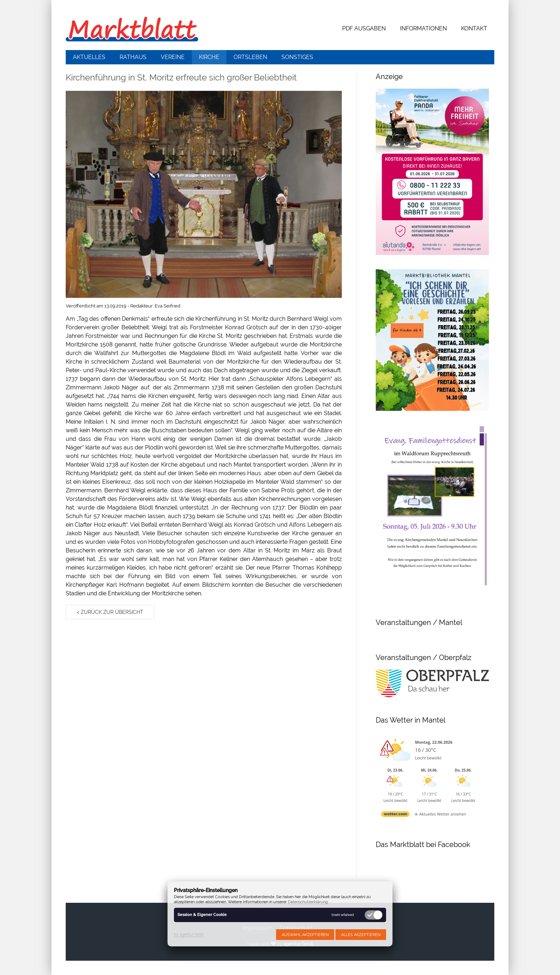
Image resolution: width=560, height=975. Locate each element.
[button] (204, 194)
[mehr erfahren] (343, 915)
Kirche (209, 57)
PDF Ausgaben (364, 28)
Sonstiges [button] (297, 57)
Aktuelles (89, 57)
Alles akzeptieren (361, 935)
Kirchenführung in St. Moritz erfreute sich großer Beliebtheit (181, 77)
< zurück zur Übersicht (110, 612)
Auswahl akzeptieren (305, 935)
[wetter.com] (395, 815)
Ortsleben (250, 57)
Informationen (423, 28)
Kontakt (474, 28)
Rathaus (133, 57)
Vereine (173, 57)
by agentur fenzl (189, 934)
